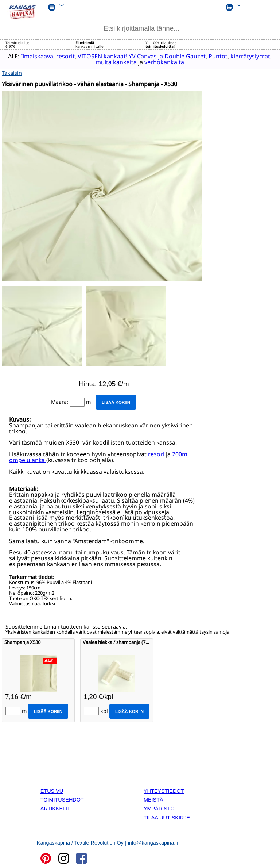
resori (157, 454)
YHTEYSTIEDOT (164, 790)
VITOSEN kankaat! (98, 56)
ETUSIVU (52, 790)
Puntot (214, 56)
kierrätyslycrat (246, 56)
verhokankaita (160, 62)
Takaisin (12, 72)
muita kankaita (112, 62)
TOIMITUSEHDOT (62, 799)
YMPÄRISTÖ (159, 808)
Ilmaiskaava (33, 56)
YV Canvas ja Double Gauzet (163, 56)
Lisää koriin (116, 402)
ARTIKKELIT (55, 808)
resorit (61, 56)
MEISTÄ (153, 799)
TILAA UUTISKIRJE (167, 817)
